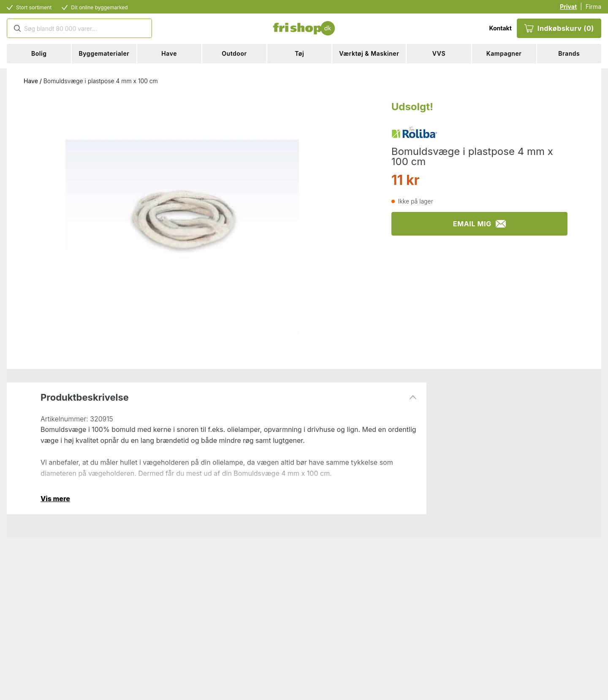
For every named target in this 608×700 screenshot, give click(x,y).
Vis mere (55, 499)
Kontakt (500, 28)
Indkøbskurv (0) (559, 28)
